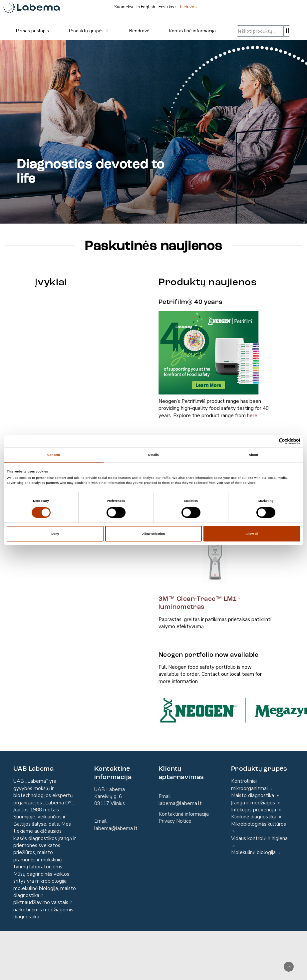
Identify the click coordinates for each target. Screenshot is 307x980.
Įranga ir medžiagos (254, 803)
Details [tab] (153, 455)
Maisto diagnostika (253, 795)
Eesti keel (168, 7)
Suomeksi (124, 7)
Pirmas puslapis (32, 31)
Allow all (252, 534)
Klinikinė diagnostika (254, 817)
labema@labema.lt (116, 828)
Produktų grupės (89, 31)
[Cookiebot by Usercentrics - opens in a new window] (271, 441)
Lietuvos (188, 7)
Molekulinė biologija (254, 852)
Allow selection (153, 534)
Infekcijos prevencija (254, 810)
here (252, 416)
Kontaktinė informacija (192, 31)
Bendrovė (139, 31)
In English (146, 7)
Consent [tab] (54, 455)
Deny (55, 534)
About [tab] (253, 455)
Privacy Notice (175, 821)
